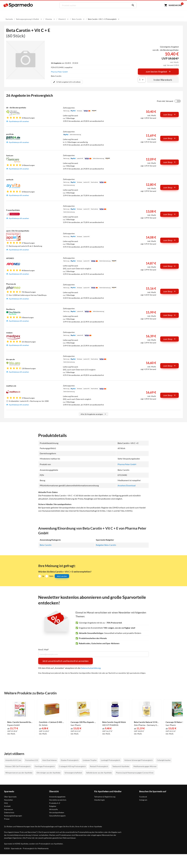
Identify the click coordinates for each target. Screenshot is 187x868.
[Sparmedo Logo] (18, 5)
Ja (43, 576)
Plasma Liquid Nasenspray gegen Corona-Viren (135, 773)
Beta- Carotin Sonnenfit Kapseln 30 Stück (20, 722)
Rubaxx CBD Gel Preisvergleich (18, 766)
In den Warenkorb (163, 80)
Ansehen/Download (127, 485)
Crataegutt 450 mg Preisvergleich (72, 766)
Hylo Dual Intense (49, 760)
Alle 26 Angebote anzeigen (93, 414)
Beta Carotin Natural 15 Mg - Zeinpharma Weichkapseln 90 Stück (147, 722)
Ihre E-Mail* (44, 650)
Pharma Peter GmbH (59, 72)
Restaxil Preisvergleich (99, 766)
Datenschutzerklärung (91, 668)
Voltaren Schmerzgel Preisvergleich (138, 760)
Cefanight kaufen (164, 760)
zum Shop (169, 115)
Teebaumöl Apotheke (121, 766)
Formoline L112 (32, 760)
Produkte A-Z (55, 803)
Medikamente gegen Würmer (145, 766)
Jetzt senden (62, 576)
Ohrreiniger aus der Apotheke (48, 773)
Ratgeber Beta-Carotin (106, 545)
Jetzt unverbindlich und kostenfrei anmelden (66, 661)
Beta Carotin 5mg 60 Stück (114, 722)
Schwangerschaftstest (73, 773)
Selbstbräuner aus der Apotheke (99, 773)
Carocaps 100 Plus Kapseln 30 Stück (83, 722)
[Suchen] (132, 5)
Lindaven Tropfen (90, 760)
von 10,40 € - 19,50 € (65, 63)
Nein (51, 576)
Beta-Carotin (46, 545)
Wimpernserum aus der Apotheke (19, 773)
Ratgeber (53, 806)
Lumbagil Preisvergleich (110, 760)
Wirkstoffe (53, 809)
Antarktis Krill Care (13, 760)
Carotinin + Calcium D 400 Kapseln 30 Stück (52, 722)
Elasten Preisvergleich (70, 760)
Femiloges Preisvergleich (45, 766)
